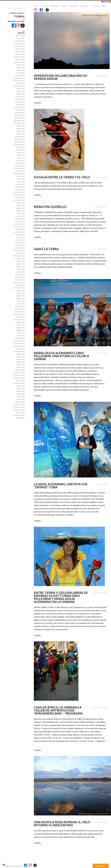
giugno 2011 (20, 328)
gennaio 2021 (20, 102)
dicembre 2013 (19, 248)
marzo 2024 (21, 38)
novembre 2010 (19, 346)
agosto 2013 (20, 259)
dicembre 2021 (19, 78)
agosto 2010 (20, 354)
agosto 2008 (20, 418)
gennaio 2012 (20, 309)
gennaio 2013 (20, 277)
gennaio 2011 (20, 341)
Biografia (55, 6)
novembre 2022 (19, 57)
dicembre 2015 (19, 192)
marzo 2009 (21, 399)
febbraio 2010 (20, 370)
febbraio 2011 (20, 338)
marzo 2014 (21, 240)
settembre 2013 (19, 256)
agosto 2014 (20, 235)
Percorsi (85, 6)
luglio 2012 (21, 293)
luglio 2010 (21, 357)
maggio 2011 (20, 330)
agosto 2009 (20, 386)
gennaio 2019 (20, 115)
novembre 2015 (19, 195)
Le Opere (45, 6)
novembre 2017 (19, 144)
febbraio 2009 (20, 402)
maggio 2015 (20, 211)
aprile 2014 (21, 237)
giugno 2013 (20, 264)
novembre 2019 (19, 107)
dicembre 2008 (19, 407)
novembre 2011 (19, 314)
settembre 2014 (19, 232)
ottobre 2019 (20, 110)
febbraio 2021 (20, 99)
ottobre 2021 (20, 83)
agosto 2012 (20, 290)
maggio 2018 (20, 128)
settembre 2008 (19, 415)
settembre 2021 (19, 86)
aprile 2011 (21, 333)
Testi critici (73, 6)
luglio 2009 (21, 389)
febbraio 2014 (20, 243)
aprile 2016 (21, 182)
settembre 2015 (19, 200)
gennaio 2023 (20, 54)
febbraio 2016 (20, 187)
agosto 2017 (20, 150)
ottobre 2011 (20, 317)
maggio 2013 (20, 266)
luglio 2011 (21, 325)
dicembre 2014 (19, 224)
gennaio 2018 (20, 139)
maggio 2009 (20, 394)
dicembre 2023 (19, 44)
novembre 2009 (19, 378)
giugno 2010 (20, 359)
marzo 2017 (21, 160)
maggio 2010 (20, 362)
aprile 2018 (21, 131)
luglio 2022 (21, 67)
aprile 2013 (21, 269)
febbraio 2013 (20, 274)
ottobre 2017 (20, 147)
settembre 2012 (19, 288)
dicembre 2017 (19, 142)
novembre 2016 (19, 168)
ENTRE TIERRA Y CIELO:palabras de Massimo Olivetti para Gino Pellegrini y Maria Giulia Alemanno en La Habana (61, 597)
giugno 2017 (20, 155)
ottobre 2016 (20, 171)
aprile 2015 (21, 213)
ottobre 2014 (20, 229)
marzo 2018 (21, 134)
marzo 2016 (21, 184)
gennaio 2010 (20, 373)
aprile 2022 (21, 73)
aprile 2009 (21, 397)
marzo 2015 (21, 216)
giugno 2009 (20, 391)
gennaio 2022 (20, 75)
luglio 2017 (21, 152)
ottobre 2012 (20, 285)
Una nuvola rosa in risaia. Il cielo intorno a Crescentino (62, 824)
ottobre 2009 (20, 381)
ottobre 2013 (20, 253)
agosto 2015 (20, 203)
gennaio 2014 (20, 245)
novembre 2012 (19, 282)
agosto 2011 (20, 322)
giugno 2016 (20, 179)
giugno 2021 (20, 94)
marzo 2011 (21, 335)
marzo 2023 (21, 49)
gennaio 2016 (20, 190)
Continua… (38, 103)
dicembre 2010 (19, 343)
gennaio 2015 (20, 221)
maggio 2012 (20, 298)
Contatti (95, 6)
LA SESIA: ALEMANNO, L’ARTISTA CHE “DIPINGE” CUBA (61, 486)
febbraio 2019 (20, 113)
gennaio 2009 (20, 404)
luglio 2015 (21, 205)
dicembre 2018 (19, 118)
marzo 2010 (21, 367)
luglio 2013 (21, 261)
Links (104, 6)
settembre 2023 (19, 46)
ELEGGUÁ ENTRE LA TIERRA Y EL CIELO (62, 177)
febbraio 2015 (20, 219)
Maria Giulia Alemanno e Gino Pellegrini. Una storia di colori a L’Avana (61, 356)
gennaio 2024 (20, 41)
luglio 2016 (21, 176)
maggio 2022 (20, 70)
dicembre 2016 (19, 166)
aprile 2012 (21, 301)
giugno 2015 (20, 208)
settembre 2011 (19, 320)
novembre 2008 (19, 410)
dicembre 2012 (19, 280)
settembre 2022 (19, 62)
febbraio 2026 (20, 36)
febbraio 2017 (20, 163)
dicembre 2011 (19, 312)
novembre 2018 (19, 121)
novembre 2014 (19, 227)
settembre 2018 (19, 123)
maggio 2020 (20, 105)
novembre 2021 (19, 81)
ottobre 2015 (20, 197)
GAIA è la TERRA (46, 249)
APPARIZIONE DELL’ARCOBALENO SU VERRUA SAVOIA (61, 77)
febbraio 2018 (20, 136)
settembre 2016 (19, 174)
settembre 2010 (19, 351)
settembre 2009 (19, 383)
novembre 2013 (19, 251)
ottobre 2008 (20, 412)
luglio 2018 (21, 126)
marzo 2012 (21, 304)
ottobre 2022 (20, 59)
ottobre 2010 (20, 349)
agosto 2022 (20, 65)
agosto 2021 (20, 89)
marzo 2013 (21, 272)
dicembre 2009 (19, 375)
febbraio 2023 (20, 52)
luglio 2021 (21, 91)
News (64, 6)
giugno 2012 (20, 296)
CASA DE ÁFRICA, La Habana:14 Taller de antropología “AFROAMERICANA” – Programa (58, 710)
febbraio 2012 (20, 306)
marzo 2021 (21, 97)
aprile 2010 (21, 365)
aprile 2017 (21, 158)
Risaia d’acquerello (50, 207)
